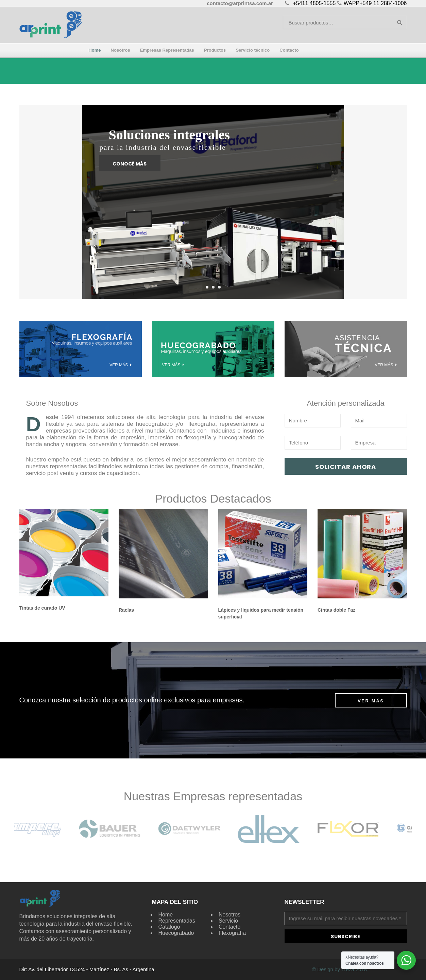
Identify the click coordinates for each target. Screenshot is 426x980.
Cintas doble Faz (336, 610)
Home (166, 915)
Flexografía (232, 933)
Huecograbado (176, 933)
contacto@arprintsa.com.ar (240, 3)
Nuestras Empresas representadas (213, 796)
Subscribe (345, 937)
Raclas (126, 610)
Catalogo (169, 927)
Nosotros (229, 915)
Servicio (228, 921)
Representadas (177, 921)
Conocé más (130, 164)
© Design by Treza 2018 (339, 969)
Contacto (229, 927)
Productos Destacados (213, 498)
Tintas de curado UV (42, 608)
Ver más (371, 701)
